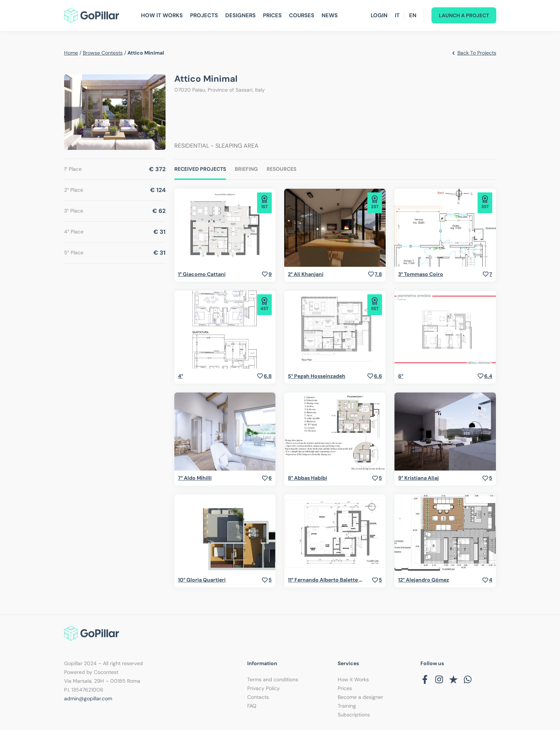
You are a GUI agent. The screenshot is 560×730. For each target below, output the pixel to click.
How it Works (353, 679)
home (71, 53)
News (330, 15)
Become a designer (360, 697)
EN (413, 15)
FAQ (252, 706)
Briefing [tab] (246, 169)
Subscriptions (354, 715)
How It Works (162, 15)
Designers (240, 15)
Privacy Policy (264, 688)
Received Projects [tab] (200, 169)
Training (347, 706)
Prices (272, 15)
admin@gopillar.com (88, 698)
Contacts (258, 697)
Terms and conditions (273, 679)
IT (397, 15)
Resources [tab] (281, 169)
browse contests (103, 53)
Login (379, 15)
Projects (204, 15)
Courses (302, 15)
